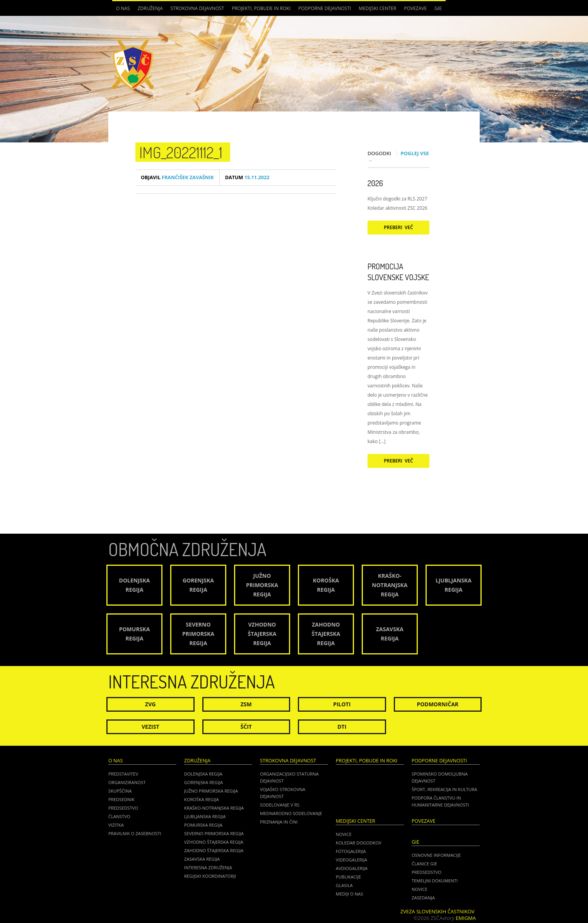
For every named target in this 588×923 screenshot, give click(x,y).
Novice (344, 834)
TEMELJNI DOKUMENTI (435, 881)
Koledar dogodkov (359, 843)
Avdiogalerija (352, 868)
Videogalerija (351, 860)
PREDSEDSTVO (426, 872)
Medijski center (377, 8)
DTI (342, 727)
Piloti (342, 704)
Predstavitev (123, 774)
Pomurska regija (203, 825)
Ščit (246, 727)
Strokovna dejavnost (197, 8)
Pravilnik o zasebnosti (135, 833)
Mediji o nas (350, 894)
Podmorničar (438, 704)
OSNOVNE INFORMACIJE (436, 855)
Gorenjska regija (203, 782)
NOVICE (420, 889)
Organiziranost (127, 782)
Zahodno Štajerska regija (214, 850)
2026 (375, 183)
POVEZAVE (415, 8)
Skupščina (120, 791)
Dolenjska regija (203, 774)
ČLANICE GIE (424, 864)
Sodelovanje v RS (280, 805)
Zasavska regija (202, 859)
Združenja (150, 8)
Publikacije (348, 877)
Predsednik (121, 799)
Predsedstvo (123, 808)
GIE (438, 8)
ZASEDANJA (423, 898)
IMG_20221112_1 (181, 152)
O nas (123, 8)
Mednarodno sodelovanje (291, 813)
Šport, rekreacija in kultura (444, 789)
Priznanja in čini (279, 822)
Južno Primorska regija (211, 791)
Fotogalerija (351, 851)
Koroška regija (202, 799)
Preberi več (398, 227)
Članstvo (119, 816)
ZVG (150, 704)
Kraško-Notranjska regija (214, 808)
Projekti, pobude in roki (261, 8)
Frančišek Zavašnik (177, 177)
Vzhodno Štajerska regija (214, 842)
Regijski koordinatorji (210, 876)
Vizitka (116, 825)
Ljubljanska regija (205, 816)
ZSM (246, 704)
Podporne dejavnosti (325, 8)
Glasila (344, 885)
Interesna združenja (208, 867)
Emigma (466, 918)
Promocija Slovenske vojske (398, 272)
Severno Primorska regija (214, 833)
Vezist (150, 727)
